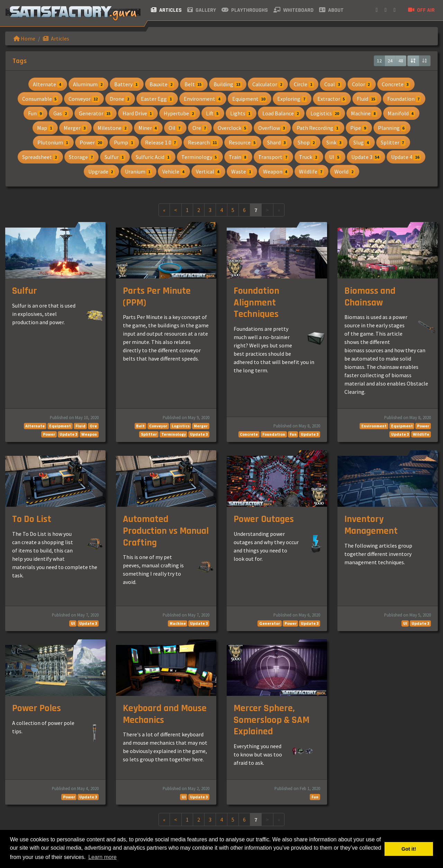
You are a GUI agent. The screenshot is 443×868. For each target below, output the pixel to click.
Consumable (40, 99)
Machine (364, 113)
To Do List (32, 519)
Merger (75, 128)
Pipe (359, 128)
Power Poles (37, 708)
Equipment (250, 99)
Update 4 (406, 157)
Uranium (138, 171)
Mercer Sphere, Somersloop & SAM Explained (272, 720)
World (345, 171)
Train (238, 157)
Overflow (272, 128)
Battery (127, 84)
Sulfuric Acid (153, 157)
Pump (124, 142)
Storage (82, 157)
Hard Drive (138, 113)
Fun (36, 113)
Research (203, 142)
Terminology (200, 157)
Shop (307, 142)
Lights (241, 113)
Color (362, 84)
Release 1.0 (161, 142)
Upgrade (102, 171)
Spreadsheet (40, 157)
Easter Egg (157, 99)
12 (379, 61)
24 (390, 61)
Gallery (202, 10)
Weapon (276, 171)
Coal (333, 84)
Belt (194, 84)
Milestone (113, 128)
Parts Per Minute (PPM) (157, 297)
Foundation (404, 99)
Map (45, 128)
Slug (362, 142)
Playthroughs (245, 10)
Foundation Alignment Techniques (256, 303)
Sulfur (115, 157)
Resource (243, 142)
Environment (203, 99)
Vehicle (174, 171)
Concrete (396, 84)
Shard (277, 142)
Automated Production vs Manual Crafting (166, 531)
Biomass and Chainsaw (370, 297)
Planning (392, 128)
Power (92, 142)
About (331, 10)
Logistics (326, 113)
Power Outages (264, 519)
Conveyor (84, 99)
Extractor (332, 99)
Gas (61, 113)
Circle (304, 84)
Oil (175, 128)
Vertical (208, 171)
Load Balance (281, 113)
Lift (213, 113)
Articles (166, 10)
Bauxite (162, 84)
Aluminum (89, 84)
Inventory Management (371, 525)
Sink (335, 142)
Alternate (48, 84)
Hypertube (180, 113)
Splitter (393, 142)
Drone (120, 99)
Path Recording (318, 128)
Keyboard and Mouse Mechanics (165, 714)
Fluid (367, 99)
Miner (148, 128)
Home (24, 38)
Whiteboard (293, 10)
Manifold (401, 113)
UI (335, 157)
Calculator (268, 84)
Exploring (292, 99)
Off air (421, 10)
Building (228, 84)
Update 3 (366, 157)
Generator (96, 113)
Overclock (233, 128)
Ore (200, 128)
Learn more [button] (102, 857)
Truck (309, 157)
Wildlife (311, 171)
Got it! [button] (409, 849)
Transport (274, 157)
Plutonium (53, 142)
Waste (242, 171)
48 (401, 61)
